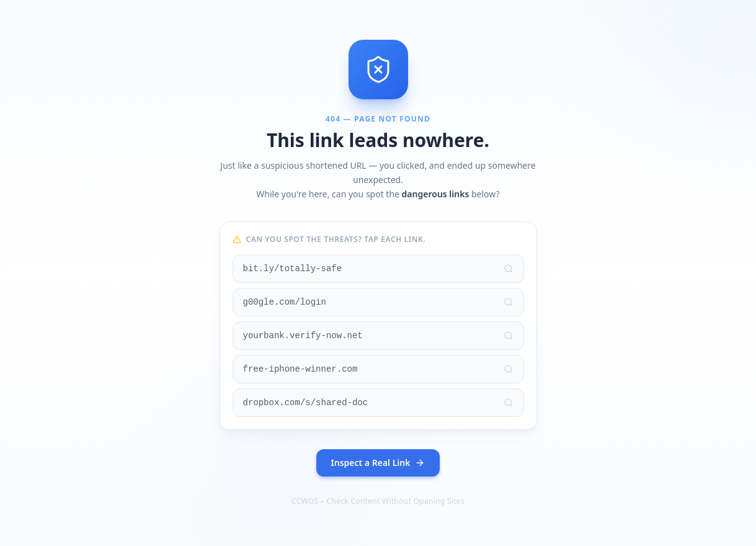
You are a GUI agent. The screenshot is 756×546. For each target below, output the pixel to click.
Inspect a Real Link (378, 463)
